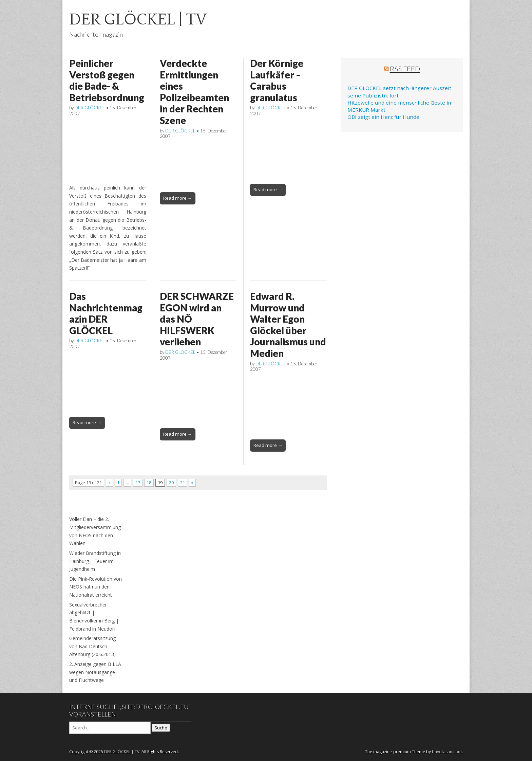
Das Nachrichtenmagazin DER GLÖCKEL (106, 313)
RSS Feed (405, 69)
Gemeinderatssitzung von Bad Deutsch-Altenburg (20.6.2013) (92, 646)
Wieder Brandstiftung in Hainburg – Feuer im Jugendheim (95, 561)
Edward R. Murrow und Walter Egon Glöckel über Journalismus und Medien (288, 325)
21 (183, 483)
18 (149, 483)
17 (138, 483)
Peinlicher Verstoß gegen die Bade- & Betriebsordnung (107, 80)
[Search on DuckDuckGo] (110, 728)
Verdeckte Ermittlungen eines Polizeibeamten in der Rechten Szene (194, 92)
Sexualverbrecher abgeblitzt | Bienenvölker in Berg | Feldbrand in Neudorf (94, 617)
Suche (161, 728)
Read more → (178, 198)
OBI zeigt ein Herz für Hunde (383, 117)
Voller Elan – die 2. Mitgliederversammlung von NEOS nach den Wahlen (95, 531)
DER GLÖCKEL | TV (138, 20)
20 (171, 483)
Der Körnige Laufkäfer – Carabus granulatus (277, 80)
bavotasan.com (447, 752)
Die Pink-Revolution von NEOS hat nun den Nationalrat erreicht (96, 587)
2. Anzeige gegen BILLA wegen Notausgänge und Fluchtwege (95, 672)
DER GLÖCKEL (90, 108)
